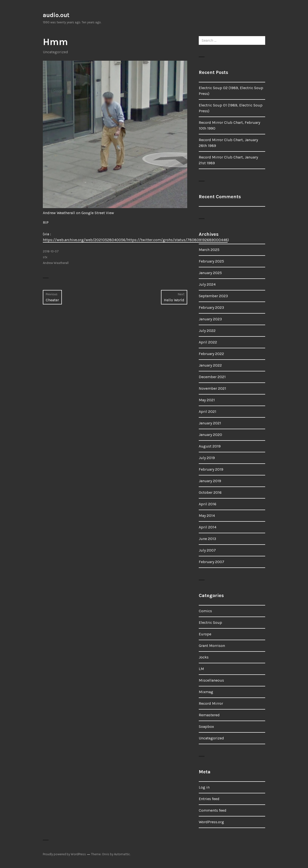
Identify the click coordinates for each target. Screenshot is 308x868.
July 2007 (207, 550)
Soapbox (206, 727)
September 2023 (213, 296)
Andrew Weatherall (56, 263)
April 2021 (208, 411)
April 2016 (208, 504)
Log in (204, 787)
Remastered (209, 715)
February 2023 (211, 307)
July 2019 (207, 458)
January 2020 (210, 435)
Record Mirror (211, 703)
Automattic (122, 854)
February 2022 (211, 354)
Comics (205, 611)
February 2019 (211, 469)
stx (45, 257)
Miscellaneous (211, 680)
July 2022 (207, 331)
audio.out (56, 15)
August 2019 (210, 446)
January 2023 (210, 319)
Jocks (204, 657)
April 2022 (208, 342)
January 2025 (210, 273)
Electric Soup (210, 622)
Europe (205, 634)
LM (201, 669)
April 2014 (208, 527)
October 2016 (210, 492)
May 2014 (207, 516)
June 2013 (207, 539)
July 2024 (207, 284)
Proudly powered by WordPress (64, 854)
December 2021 (212, 377)
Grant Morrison (212, 646)
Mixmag (206, 692)
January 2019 (210, 481)
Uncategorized (55, 52)
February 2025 (211, 261)
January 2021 (210, 423)
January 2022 (210, 365)
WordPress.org (211, 822)
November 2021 (212, 388)
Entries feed (209, 799)
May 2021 (207, 400)
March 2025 (209, 250)
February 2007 (212, 562)
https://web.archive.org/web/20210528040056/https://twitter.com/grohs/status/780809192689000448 (135, 240)
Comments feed (213, 810)
